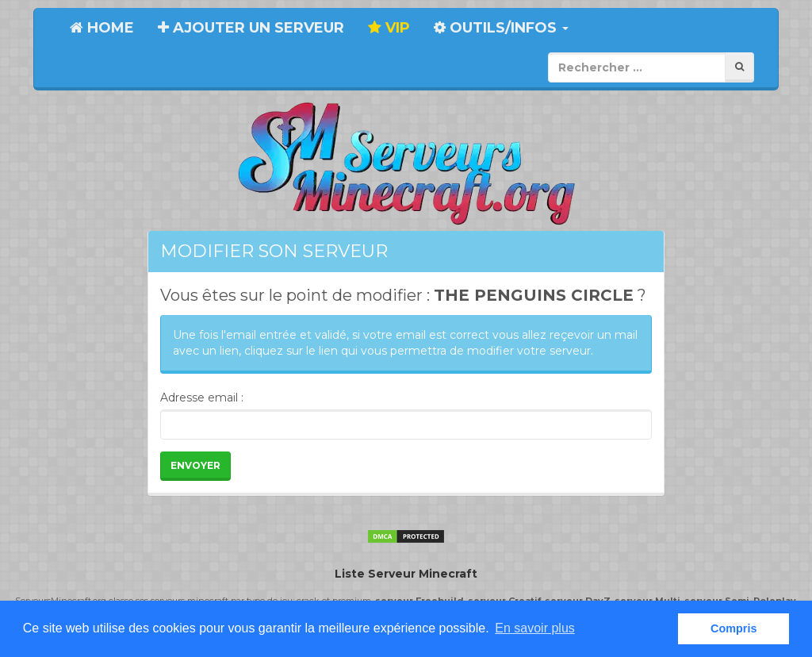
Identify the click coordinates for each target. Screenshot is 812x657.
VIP (389, 28)
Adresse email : (202, 398)
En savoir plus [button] (535, 628)
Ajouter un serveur (251, 28)
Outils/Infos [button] (501, 28)
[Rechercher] (739, 67)
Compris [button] (733, 628)
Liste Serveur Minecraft (406, 574)
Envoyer (195, 465)
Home (102, 28)
